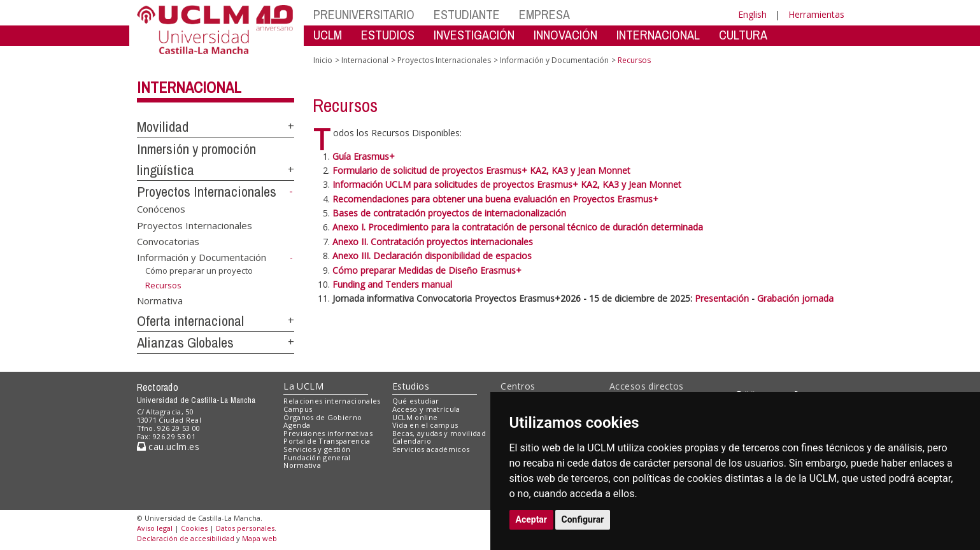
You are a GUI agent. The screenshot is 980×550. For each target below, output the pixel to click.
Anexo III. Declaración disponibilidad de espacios (432, 256)
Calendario (412, 441)
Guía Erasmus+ (364, 156)
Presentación (723, 298)
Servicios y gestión (317, 449)
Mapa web (259, 538)
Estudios (411, 386)
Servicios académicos (431, 449)
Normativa (160, 300)
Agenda (297, 425)
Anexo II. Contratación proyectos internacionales (433, 242)
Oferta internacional (190, 321)
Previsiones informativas (328, 433)
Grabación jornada (795, 298)
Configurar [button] (583, 519)
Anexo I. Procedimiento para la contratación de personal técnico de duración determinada (518, 227)
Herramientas (816, 14)
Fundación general (317, 457)
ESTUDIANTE (467, 14)
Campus (298, 409)
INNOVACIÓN (565, 35)
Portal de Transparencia (327, 441)
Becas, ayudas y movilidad (439, 433)
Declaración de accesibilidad (186, 538)
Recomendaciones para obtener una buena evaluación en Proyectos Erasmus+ (495, 199)
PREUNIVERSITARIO (364, 14)
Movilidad (163, 127)
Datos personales (245, 528)
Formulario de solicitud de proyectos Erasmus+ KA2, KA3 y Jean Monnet (481, 170)
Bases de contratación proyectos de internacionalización (449, 213)
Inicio (323, 60)
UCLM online (415, 417)
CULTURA (743, 35)
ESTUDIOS (388, 35)
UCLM (328, 35)
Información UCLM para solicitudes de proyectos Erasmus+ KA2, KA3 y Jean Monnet (507, 184)
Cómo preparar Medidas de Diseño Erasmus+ (427, 270)
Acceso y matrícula (426, 409)
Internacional (189, 87)
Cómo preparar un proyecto (199, 271)
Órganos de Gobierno (323, 417)
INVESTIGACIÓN (474, 35)
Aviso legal (155, 528)
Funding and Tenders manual (392, 284)
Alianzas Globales (185, 342)
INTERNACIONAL (658, 35)
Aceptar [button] (532, 519)
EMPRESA (544, 14)
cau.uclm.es (168, 447)
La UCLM (303, 386)
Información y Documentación (202, 257)
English (752, 14)
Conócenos (161, 209)
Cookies (194, 528)
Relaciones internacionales (332, 401)
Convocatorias (168, 241)
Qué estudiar (416, 401)
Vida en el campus (425, 425)
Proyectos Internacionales (207, 192)
